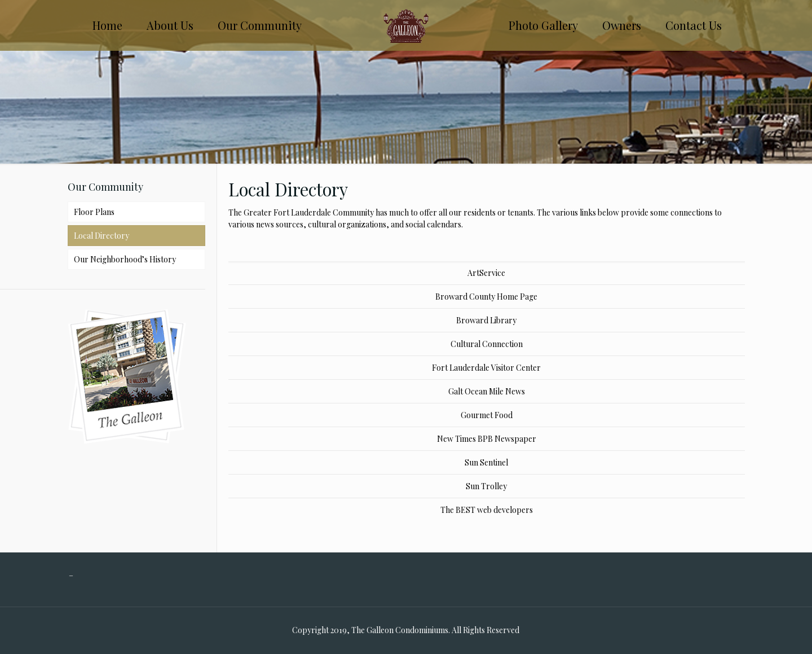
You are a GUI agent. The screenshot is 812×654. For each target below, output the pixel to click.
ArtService (486, 273)
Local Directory (101, 236)
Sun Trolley (486, 486)
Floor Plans (94, 212)
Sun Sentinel (486, 462)
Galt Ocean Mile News (487, 391)
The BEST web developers (487, 510)
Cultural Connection (487, 344)
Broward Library (486, 320)
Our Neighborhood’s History (125, 259)
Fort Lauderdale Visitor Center (486, 368)
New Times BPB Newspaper (487, 439)
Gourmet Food (487, 415)
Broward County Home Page (486, 297)
